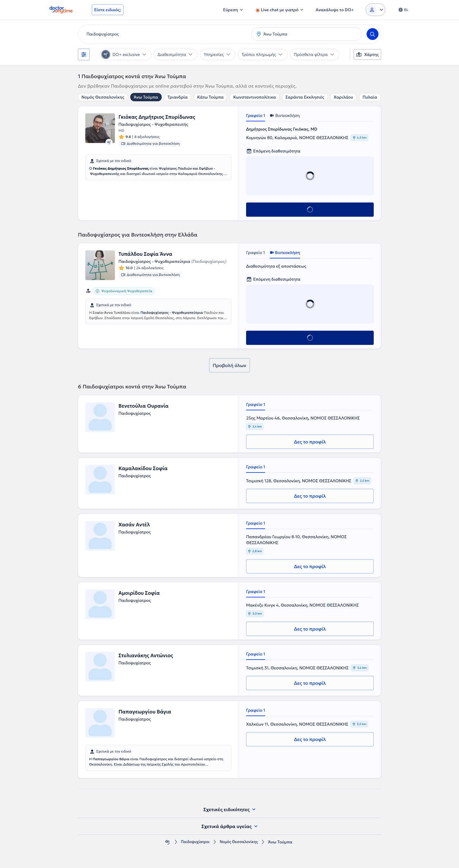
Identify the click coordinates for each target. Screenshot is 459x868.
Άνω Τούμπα (146, 97)
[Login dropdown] (375, 10)
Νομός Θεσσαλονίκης (103, 97)
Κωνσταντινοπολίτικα (254, 97)
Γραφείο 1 (256, 115)
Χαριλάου (343, 97)
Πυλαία (370, 97)
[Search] (373, 34)
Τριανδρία (178, 97)
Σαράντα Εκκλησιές (305, 97)
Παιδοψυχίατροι (193, 842)
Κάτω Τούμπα (211, 97)
